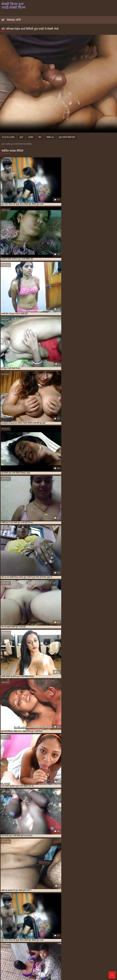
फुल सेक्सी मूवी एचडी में (62, 961)
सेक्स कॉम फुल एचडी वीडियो (59, 966)
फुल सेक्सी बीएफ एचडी (30, 961)
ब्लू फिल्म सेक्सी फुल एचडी (76, 964)
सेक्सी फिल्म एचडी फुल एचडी (81, 968)
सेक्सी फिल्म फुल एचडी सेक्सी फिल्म (13, 976)
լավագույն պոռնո (89, 974)
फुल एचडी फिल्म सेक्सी (58, 956)
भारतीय (31, 137)
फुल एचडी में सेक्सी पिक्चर (94, 956)
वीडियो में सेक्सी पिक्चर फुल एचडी (38, 966)
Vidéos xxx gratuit (36, 974)
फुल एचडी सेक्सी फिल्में (21, 959)
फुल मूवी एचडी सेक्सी (88, 959)
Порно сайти (8, 974)
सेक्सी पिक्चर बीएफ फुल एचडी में (43, 968)
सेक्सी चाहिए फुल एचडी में (78, 966)
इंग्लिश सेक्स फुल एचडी (8, 956)
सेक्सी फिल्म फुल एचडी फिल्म (27, 969)
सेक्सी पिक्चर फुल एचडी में (22, 968)
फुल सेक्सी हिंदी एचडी (78, 961)
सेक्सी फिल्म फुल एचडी (9, 969)
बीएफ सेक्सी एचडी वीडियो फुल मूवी (63, 963)
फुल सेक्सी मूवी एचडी (46, 961)
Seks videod (21, 974)
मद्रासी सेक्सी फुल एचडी (17, 966)
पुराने (21, 137)
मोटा (40, 137)
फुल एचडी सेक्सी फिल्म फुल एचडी (90, 958)
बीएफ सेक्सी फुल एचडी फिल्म (86, 963)
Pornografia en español (73, 976)
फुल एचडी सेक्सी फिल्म (70, 958)
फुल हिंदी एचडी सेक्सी (94, 961)
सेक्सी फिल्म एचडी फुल (63, 968)
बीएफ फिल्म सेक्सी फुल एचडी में (40, 963)
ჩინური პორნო (106, 974)
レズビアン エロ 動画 (34, 976)
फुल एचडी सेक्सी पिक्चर (53, 958)
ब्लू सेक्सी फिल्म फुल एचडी (95, 964)
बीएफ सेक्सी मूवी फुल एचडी (15, 964)
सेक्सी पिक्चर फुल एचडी (96, 966)
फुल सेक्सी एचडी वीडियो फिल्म (11, 961)
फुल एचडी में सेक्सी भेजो (67, 137)
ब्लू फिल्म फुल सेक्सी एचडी (58, 964)
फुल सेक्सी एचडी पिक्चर (104, 959)
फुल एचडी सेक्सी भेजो (37, 959)
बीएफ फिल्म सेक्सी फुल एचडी (19, 963)
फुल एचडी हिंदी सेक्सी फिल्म (70, 959)
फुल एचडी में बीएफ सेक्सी (75, 956)
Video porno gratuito (68, 974)
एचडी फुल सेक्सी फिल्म (25, 956)
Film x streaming (51, 976)
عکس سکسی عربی (93, 976)
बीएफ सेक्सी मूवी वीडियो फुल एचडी (36, 964)
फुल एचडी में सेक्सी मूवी (36, 958)
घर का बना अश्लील (8, 137)
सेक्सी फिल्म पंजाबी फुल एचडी (102, 968)
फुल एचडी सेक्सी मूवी (53, 959)
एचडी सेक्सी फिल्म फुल (42, 956)
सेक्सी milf (50, 137)
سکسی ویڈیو (52, 974)
